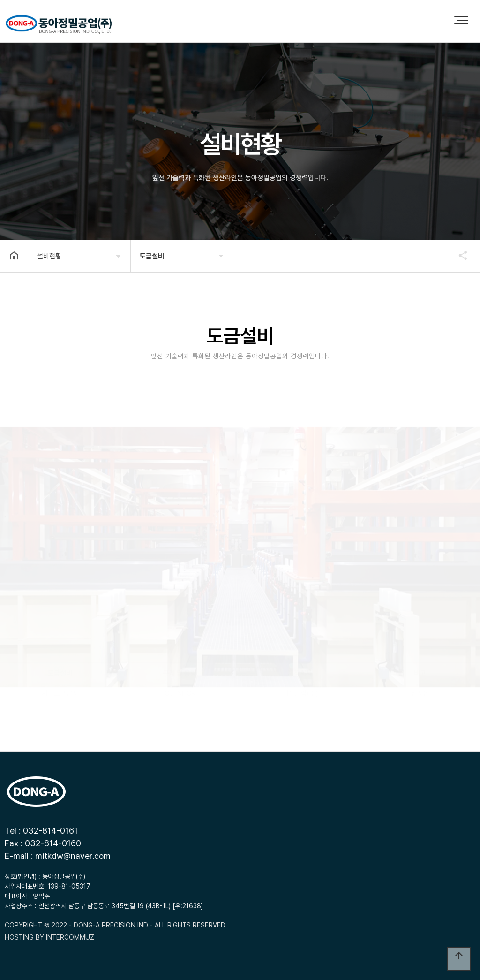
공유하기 (458, 255)
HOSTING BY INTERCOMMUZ (49, 937)
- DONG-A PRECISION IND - (111, 925)
